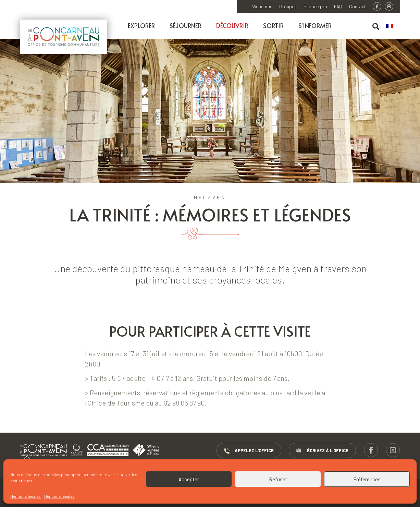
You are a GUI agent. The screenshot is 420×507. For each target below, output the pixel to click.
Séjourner (186, 26)
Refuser (278, 479)
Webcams (262, 7)
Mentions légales (26, 496)
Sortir (273, 26)
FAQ (338, 7)
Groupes (288, 7)
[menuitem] (393, 26)
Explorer (141, 26)
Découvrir (232, 26)
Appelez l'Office (248, 451)
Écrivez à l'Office (322, 451)
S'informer (315, 26)
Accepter (189, 479)
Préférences (367, 479)
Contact (357, 7)
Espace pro (315, 7)
